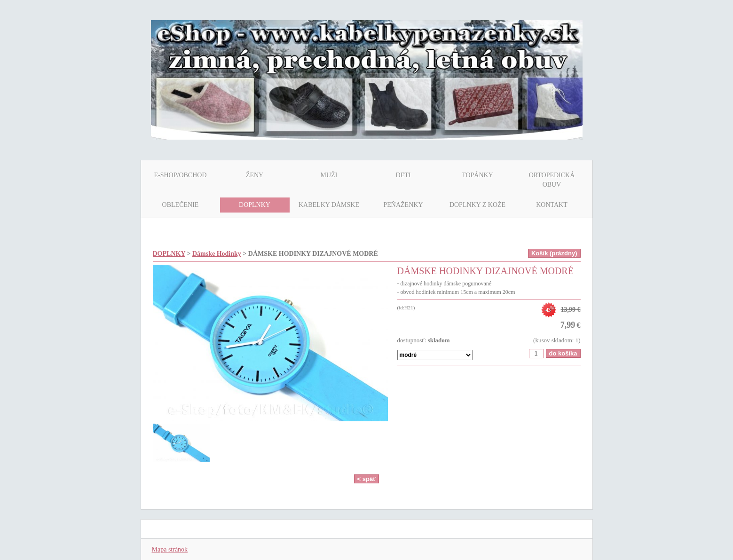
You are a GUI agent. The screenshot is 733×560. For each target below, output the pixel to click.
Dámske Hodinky (217, 254)
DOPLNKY (169, 254)
